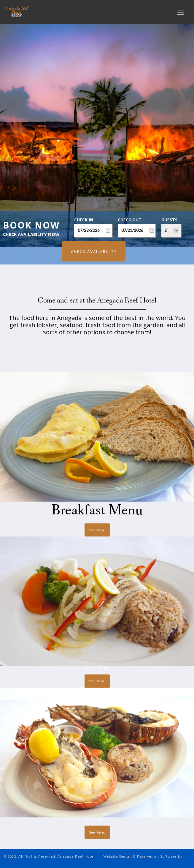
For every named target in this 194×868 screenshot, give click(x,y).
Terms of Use (156, 861)
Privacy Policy (124, 861)
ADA (178, 861)
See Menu (97, 519)
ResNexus (54, 861)
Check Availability (94, 251)
